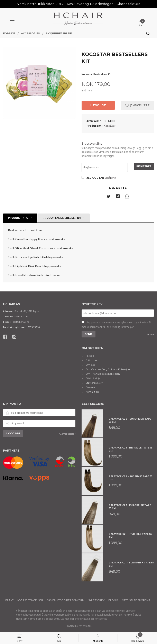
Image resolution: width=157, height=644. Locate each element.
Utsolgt (98, 105)
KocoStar (110, 126)
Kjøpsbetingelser (30, 601)
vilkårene (110, 178)
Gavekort (91, 388)
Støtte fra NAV (94, 383)
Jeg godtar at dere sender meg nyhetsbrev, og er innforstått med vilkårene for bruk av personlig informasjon (117, 325)
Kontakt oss (93, 392)
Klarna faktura (128, 4)
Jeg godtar (95, 178)
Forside (90, 356)
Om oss (90, 365)
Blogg (113, 601)
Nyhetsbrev (96, 601)
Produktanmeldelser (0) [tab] (62, 218)
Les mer (150, 335)
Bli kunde (91, 361)
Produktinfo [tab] (18, 218)
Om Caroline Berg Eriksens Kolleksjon (108, 370)
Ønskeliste (137, 105)
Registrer (144, 167)
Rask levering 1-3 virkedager (90, 4)
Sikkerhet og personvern (66, 601)
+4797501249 (21, 317)
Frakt (9, 601)
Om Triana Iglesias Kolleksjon (103, 374)
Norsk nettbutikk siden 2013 (40, 4)
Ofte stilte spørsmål (137, 601)
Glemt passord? (67, 434)
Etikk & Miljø (93, 379)
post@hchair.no (21, 322)
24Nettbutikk (85, 626)
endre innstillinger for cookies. (91, 619)
